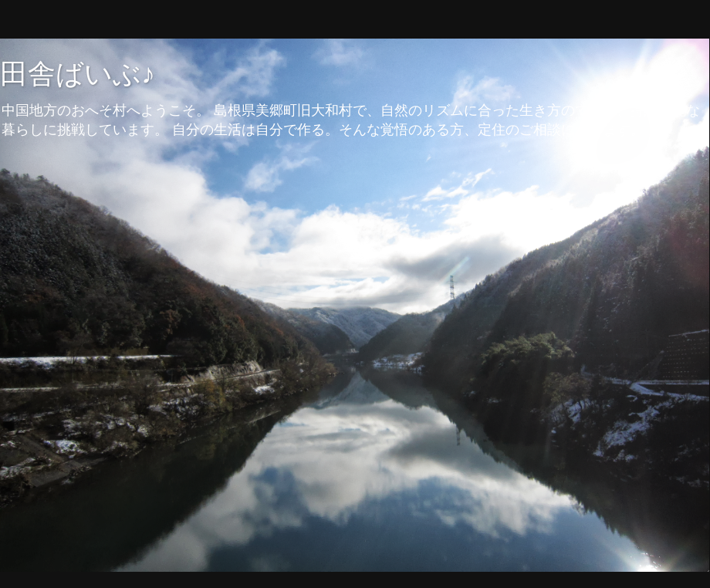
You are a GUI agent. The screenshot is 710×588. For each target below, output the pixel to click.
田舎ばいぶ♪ (78, 74)
